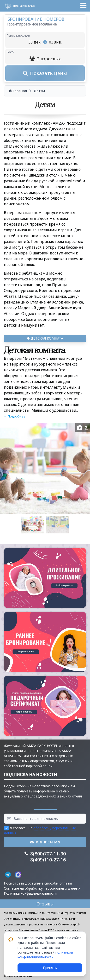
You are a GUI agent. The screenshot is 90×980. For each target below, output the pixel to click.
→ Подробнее (15, 416)
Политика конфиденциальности (30, 893)
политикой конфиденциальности (45, 955)
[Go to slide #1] (33, 525)
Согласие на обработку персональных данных (42, 888)
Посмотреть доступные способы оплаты (38, 883)
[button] (83, 6)
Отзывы (45, 904)
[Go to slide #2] (58, 525)
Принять (50, 968)
